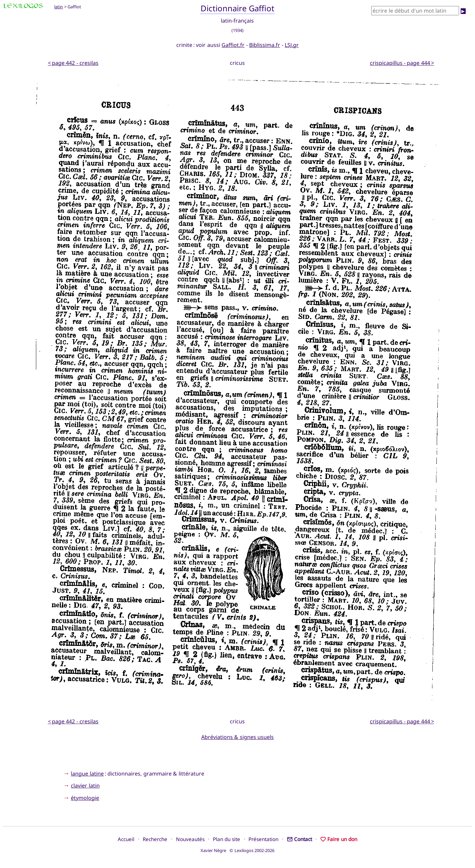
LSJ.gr (292, 45)
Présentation (263, 839)
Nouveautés (190, 839)
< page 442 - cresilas (73, 63)
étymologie (85, 798)
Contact (300, 839)
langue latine (87, 774)
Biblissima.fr (265, 45)
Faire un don (339, 839)
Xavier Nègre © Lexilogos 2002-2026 (238, 850)
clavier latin (85, 786)
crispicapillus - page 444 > (402, 63)
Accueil (126, 839)
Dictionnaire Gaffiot (238, 8)
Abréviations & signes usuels (237, 737)
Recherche (155, 839)
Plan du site (227, 839)
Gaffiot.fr (233, 45)
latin (59, 7)
